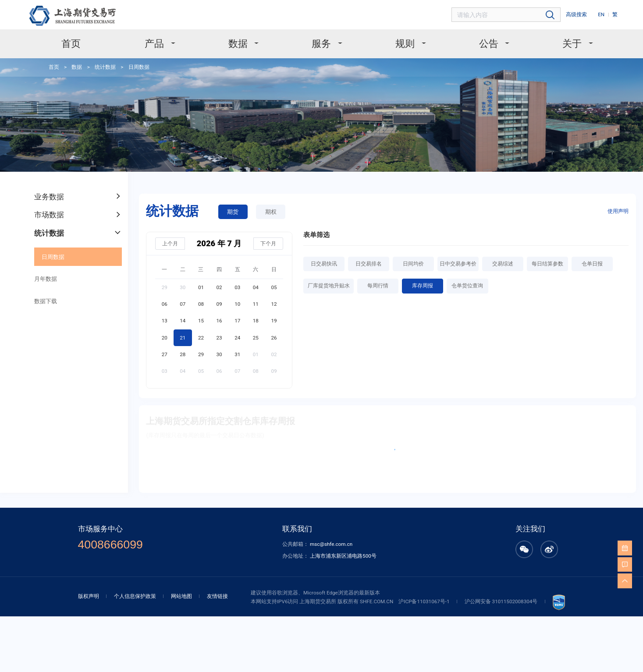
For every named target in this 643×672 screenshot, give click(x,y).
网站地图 (181, 596)
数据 (239, 44)
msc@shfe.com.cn (331, 544)
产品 (155, 44)
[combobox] (506, 15)
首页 (71, 44)
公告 (490, 44)
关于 (573, 44)
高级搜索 (576, 14)
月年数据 (46, 279)
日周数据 (139, 67)
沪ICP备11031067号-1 (424, 601)
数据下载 (46, 301)
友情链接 (217, 596)
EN (601, 14)
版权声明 (89, 596)
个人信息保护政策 (135, 596)
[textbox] (506, 15)
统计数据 (105, 67)
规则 (406, 44)
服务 (322, 44)
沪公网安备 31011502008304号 (501, 601)
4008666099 (110, 545)
